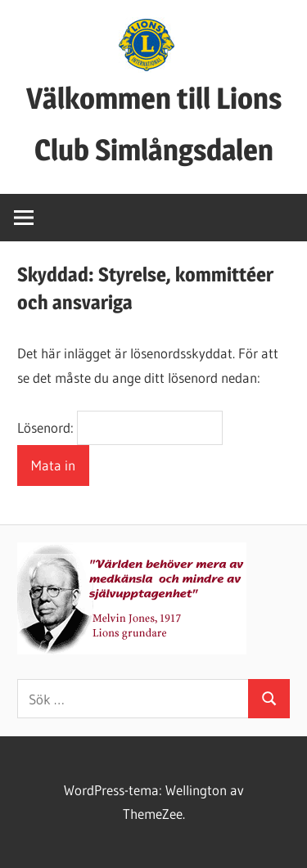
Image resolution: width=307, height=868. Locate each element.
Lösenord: (120, 427)
